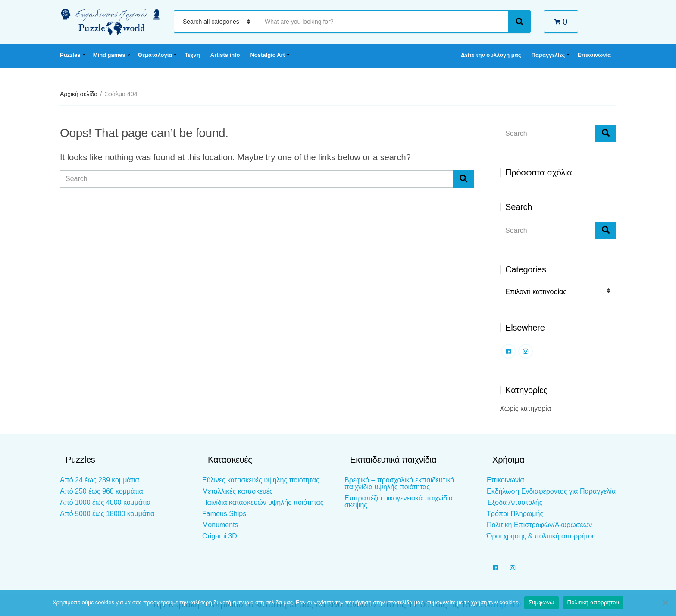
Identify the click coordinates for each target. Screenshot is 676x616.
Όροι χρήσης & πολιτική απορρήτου (541, 536)
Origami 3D (220, 536)
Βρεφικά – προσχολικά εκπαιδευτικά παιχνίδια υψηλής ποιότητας (399, 483)
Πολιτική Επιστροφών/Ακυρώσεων (539, 525)
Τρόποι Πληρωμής (515, 514)
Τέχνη (192, 55)
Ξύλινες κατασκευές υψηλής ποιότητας (261, 480)
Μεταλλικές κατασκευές (238, 491)
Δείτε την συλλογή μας (491, 55)
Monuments (220, 525)
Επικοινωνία (594, 55)
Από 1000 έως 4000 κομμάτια (105, 502)
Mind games (109, 55)
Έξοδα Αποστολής (515, 502)
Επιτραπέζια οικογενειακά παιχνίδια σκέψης (399, 502)
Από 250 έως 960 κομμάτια (102, 491)
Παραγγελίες (548, 55)
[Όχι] (665, 603)
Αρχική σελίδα (79, 94)
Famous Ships (224, 514)
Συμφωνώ (541, 602)
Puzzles (70, 55)
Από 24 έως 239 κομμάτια (100, 480)
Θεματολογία (155, 55)
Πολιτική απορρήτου (593, 602)
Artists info (225, 55)
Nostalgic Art (267, 55)
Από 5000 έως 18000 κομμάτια (107, 514)
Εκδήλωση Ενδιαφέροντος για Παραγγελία (551, 491)
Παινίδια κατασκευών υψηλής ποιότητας (263, 502)
